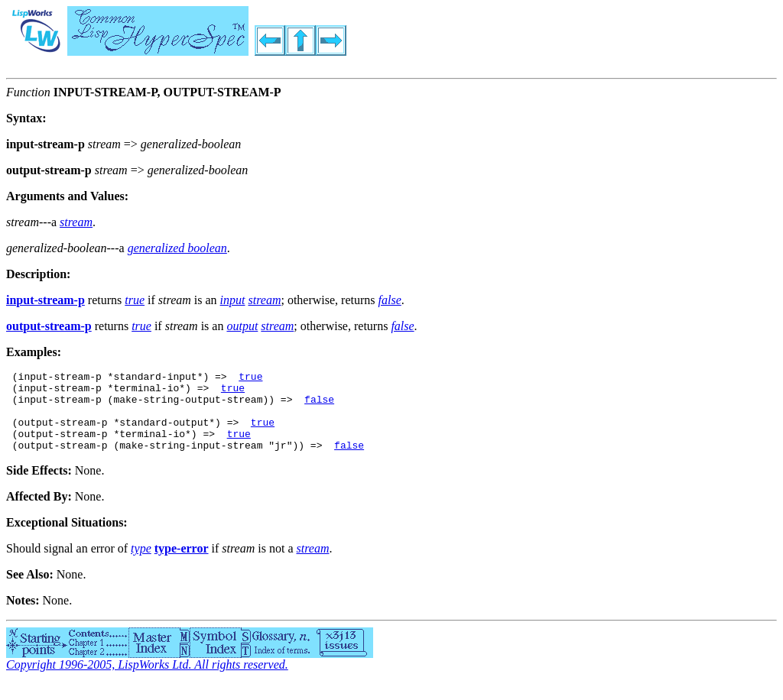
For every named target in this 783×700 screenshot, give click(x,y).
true (250, 378)
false (319, 406)
